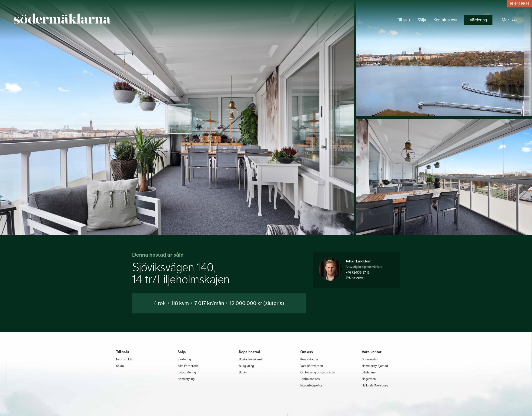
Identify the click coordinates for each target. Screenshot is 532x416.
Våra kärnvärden (312, 366)
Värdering (478, 20)
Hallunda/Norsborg (375, 385)
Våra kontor (372, 352)
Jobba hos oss (310, 379)
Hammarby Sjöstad (375, 366)
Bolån (243, 372)
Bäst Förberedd (188, 366)
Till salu (403, 20)
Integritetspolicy (311, 385)
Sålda (120, 366)
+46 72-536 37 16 (358, 272)
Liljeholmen (369, 372)
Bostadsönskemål (251, 359)
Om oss (307, 352)
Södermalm (370, 359)
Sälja (422, 20)
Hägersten (369, 379)
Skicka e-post (355, 277)
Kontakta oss (445, 20)
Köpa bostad (249, 352)
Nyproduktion (126, 359)
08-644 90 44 (520, 4)
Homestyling (186, 379)
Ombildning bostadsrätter (318, 372)
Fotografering (187, 372)
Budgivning (246, 366)
